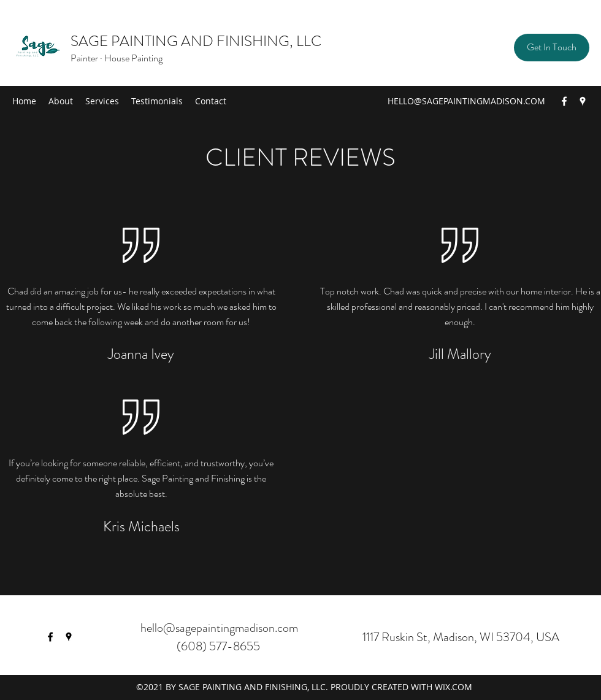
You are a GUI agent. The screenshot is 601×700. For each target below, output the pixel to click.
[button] (552, 48)
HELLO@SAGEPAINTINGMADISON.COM (466, 101)
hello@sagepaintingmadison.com (219, 628)
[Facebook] (564, 101)
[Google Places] (583, 101)
